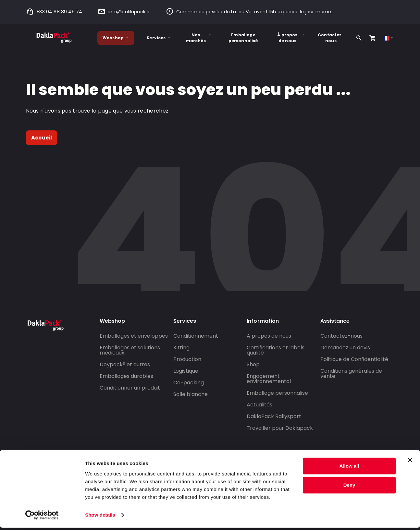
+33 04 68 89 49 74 (54, 12)
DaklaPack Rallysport (274, 416)
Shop (253, 364)
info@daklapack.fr (124, 12)
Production (187, 359)
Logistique (186, 371)
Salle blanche (191, 394)
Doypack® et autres (125, 364)
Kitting (181, 348)
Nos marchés (199, 38)
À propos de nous (291, 38)
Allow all (349, 469)
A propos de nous (269, 336)
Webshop (116, 38)
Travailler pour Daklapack (280, 428)
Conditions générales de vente (351, 373)
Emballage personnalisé (243, 38)
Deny (349, 487)
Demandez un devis (345, 348)
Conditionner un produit (130, 388)
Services (159, 38)
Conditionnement (196, 336)
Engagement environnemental (269, 379)
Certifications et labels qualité (276, 350)
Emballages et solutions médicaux (130, 350)
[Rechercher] (359, 38)
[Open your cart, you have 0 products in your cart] (373, 38)
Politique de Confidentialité (354, 359)
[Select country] (388, 38)
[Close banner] (410, 463)
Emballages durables (126, 376)
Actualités (259, 405)
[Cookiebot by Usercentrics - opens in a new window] (42, 517)
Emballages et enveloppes (134, 336)
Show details (100, 517)
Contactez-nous (331, 38)
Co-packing (189, 383)
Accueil (42, 138)
